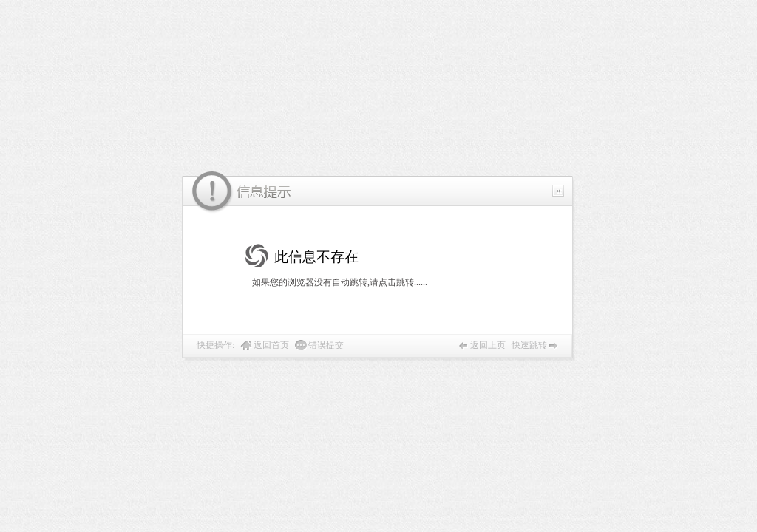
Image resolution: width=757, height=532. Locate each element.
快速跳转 (529, 345)
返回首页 (271, 345)
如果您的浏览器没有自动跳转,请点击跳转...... (340, 282)
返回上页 (488, 345)
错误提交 (326, 345)
